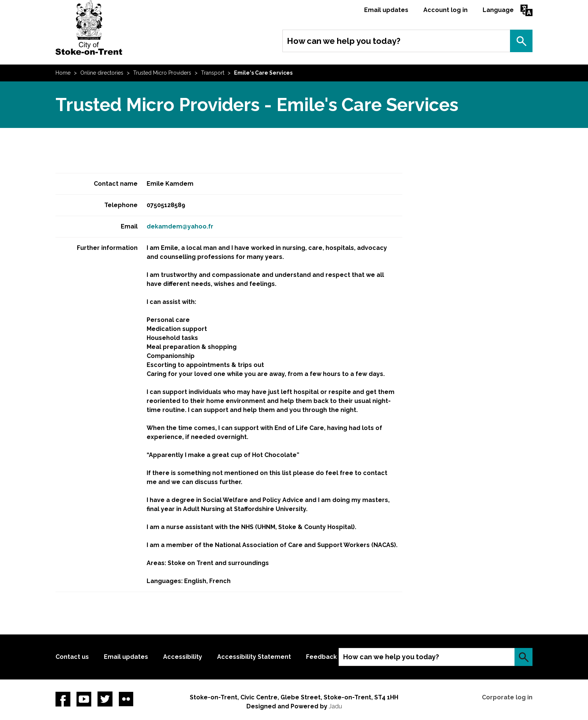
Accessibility (183, 657)
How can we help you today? (344, 41)
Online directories (102, 73)
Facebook (63, 699)
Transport (213, 73)
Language (498, 10)
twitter (105, 699)
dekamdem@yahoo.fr (180, 226)
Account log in (445, 10)
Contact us (72, 657)
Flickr (126, 699)
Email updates (386, 10)
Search (521, 41)
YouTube (84, 699)
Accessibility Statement (254, 657)
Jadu (335, 706)
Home (63, 73)
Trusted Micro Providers (162, 73)
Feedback (321, 657)
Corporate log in (507, 697)
